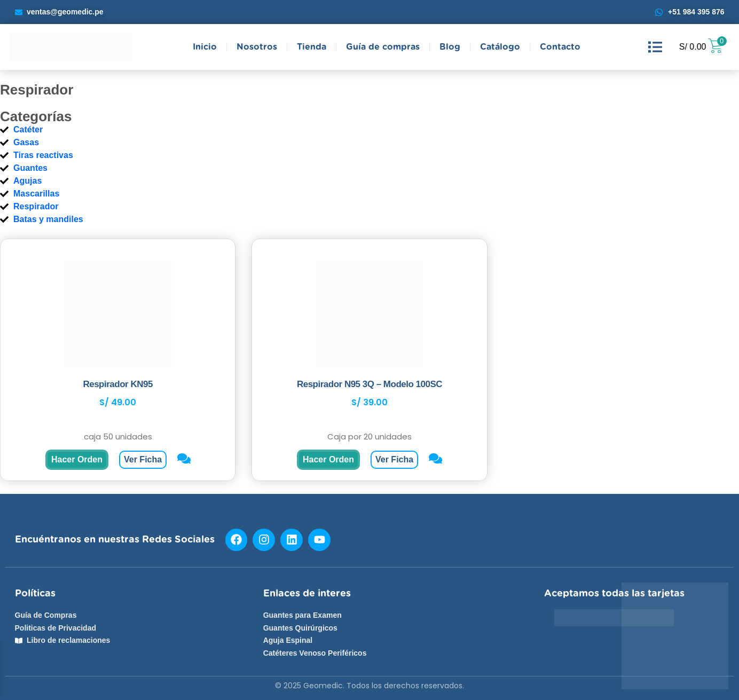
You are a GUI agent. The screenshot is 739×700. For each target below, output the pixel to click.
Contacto (560, 47)
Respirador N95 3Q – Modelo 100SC (369, 384)
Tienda (312, 47)
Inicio (205, 47)
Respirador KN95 (117, 384)
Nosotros (257, 47)
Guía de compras (383, 47)
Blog (450, 47)
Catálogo (500, 47)
